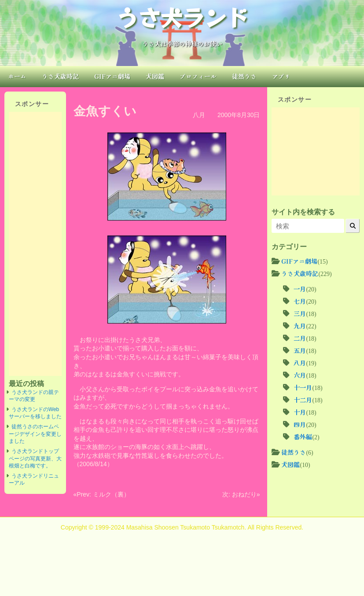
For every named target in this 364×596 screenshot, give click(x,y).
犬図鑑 (155, 76)
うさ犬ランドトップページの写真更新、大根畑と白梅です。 (35, 458)
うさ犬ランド (182, 17)
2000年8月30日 (239, 115)
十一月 (303, 387)
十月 (300, 412)
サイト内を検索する (303, 212)
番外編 (303, 437)
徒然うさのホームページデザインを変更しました (35, 434)
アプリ (281, 76)
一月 (300, 289)
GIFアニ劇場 (112, 76)
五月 (300, 350)
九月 (300, 326)
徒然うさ (244, 76)
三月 (300, 313)
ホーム (17, 76)
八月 (199, 115)
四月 (300, 424)
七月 (300, 301)
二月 (300, 338)
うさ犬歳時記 (60, 76)
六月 (300, 375)
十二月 (303, 400)
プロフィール (198, 76)
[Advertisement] (35, 244)
